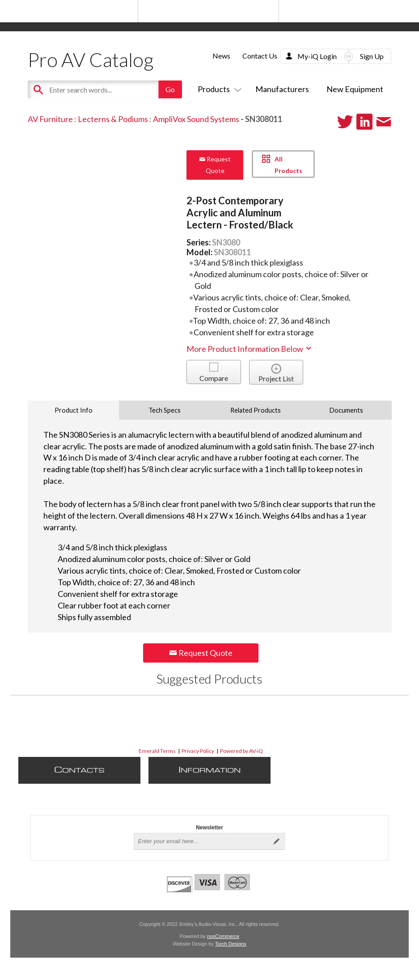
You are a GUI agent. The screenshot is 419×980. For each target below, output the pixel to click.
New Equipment (355, 89)
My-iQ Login (317, 56)
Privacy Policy (198, 751)
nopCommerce (223, 936)
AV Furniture (50, 119)
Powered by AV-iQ (241, 751)
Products (218, 89)
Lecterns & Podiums (113, 119)
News (221, 56)
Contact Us (260, 56)
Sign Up (372, 56)
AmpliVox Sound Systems (196, 119)
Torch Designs (231, 944)
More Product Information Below (250, 349)
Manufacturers (282, 89)
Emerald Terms (157, 751)
